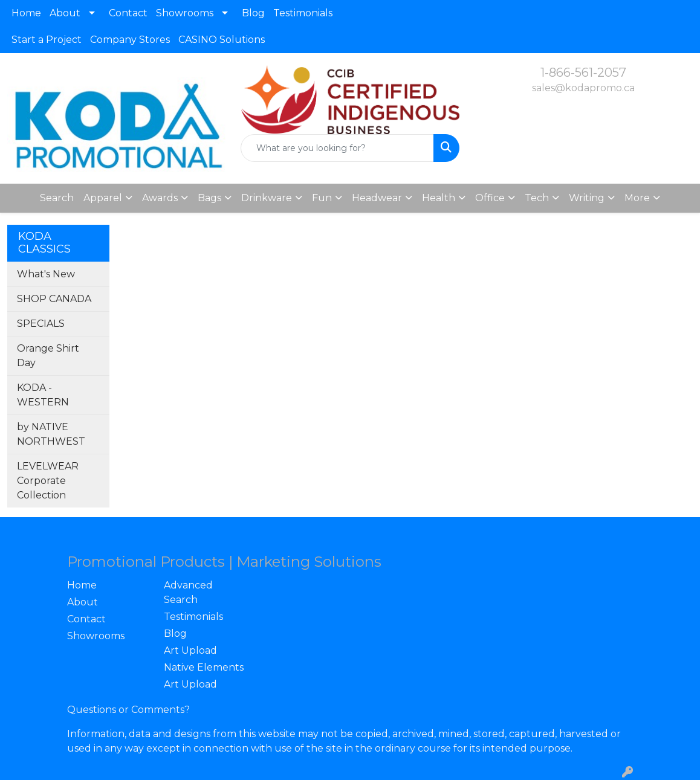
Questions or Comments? (128, 710)
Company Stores (130, 40)
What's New (46, 274)
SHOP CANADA (54, 299)
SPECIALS (41, 324)
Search (57, 198)
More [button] (637, 198)
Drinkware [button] (267, 198)
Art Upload (190, 650)
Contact (128, 13)
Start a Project (47, 40)
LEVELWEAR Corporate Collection (48, 481)
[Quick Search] (337, 148)
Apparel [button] (103, 198)
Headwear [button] (377, 198)
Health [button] (439, 198)
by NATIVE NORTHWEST (51, 434)
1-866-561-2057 (583, 73)
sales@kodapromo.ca (583, 88)
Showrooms (185, 13)
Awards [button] (160, 198)
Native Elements (204, 667)
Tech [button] (537, 198)
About (65, 13)
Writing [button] (587, 198)
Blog (253, 13)
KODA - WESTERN (43, 395)
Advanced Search (188, 592)
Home (26, 13)
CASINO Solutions (222, 40)
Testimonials (303, 13)
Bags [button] (209, 198)
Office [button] (490, 198)
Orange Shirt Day (48, 356)
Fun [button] (322, 198)
